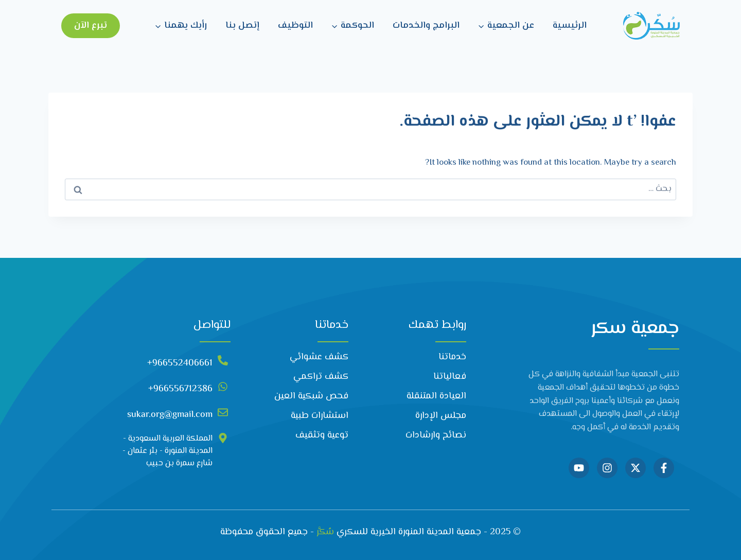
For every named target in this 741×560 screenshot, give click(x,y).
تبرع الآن (91, 26)
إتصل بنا (242, 26)
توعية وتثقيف (322, 435)
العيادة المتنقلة (436, 396)
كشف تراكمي (321, 377)
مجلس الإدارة (441, 416)
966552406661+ (180, 363)
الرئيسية (570, 26)
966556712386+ (180, 389)
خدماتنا (452, 357)
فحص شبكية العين (311, 396)
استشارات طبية (320, 416)
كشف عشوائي (319, 357)
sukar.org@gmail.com (170, 415)
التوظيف (295, 26)
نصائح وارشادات (436, 435)
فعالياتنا (450, 377)
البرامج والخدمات (426, 26)
